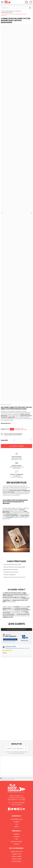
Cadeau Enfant (16, 861)
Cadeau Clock (16, 854)
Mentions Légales (16, 842)
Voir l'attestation (10, 639)
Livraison (16, 837)
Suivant (31, 213)
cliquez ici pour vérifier (8, 780)
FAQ (17, 824)
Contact (17, 844)
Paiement (17, 834)
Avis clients (17, 624)
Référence (4, 404)
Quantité (4, 440)
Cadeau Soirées (17, 856)
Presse (17, 827)
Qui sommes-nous (16, 819)
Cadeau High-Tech (16, 852)
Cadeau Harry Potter (6, 13)
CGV (16, 839)
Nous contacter (17, 805)
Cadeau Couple (17, 859)
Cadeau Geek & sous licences (13, 11)
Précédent (2, 213)
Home (3, 11)
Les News (16, 822)
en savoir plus (6, 423)
